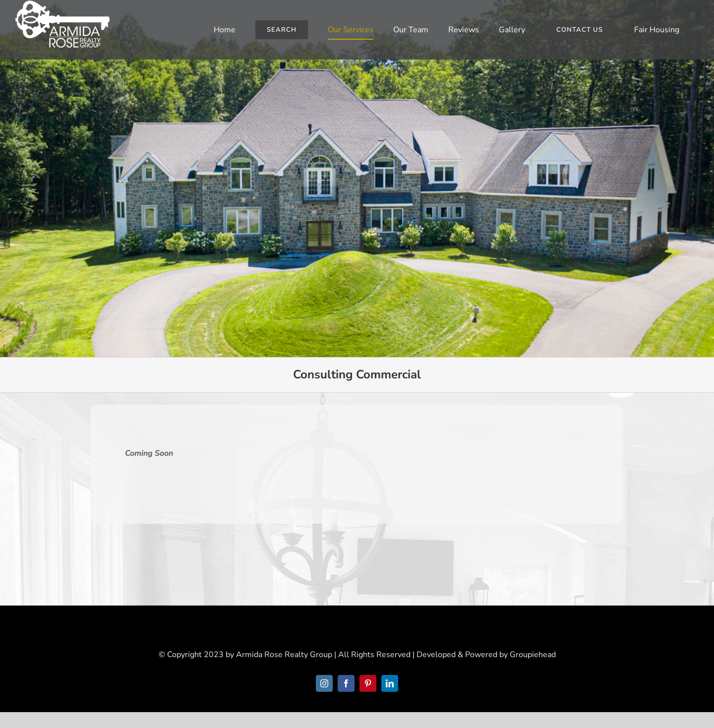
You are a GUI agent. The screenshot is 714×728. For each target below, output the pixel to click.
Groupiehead (533, 655)
